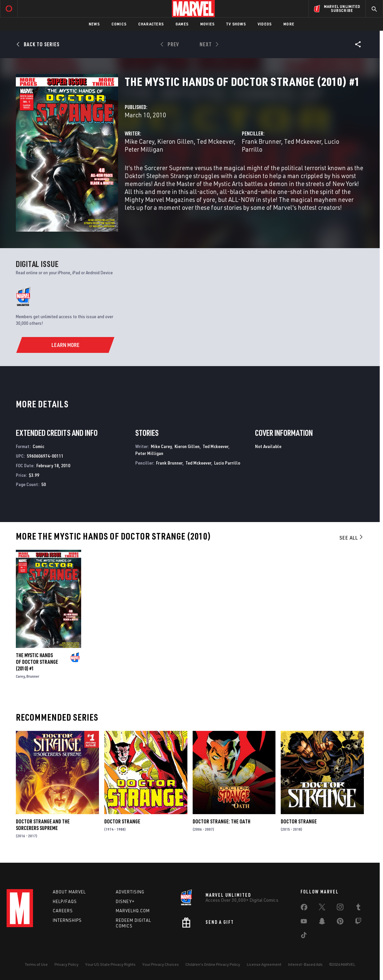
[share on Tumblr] (358, 908)
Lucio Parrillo (227, 463)
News (94, 24)
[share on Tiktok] (304, 936)
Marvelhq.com (133, 911)
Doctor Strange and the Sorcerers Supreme (43, 825)
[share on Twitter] (322, 908)
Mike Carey (140, 141)
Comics (119, 24)
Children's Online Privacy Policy (213, 964)
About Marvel (69, 892)
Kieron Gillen (176, 141)
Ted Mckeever (215, 141)
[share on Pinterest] (340, 923)
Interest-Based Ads (305, 964)
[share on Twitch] (358, 923)
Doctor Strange (122, 821)
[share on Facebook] (304, 909)
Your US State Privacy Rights (110, 964)
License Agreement (264, 964)
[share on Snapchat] (322, 923)
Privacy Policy (66, 964)
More (289, 24)
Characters (151, 24)
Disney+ (125, 901)
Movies (207, 24)
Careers (63, 911)
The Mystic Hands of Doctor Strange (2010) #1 (37, 662)
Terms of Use (36, 964)
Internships (67, 920)
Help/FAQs (65, 901)
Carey (20, 676)
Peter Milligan (144, 149)
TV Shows (236, 24)
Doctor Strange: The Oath (222, 821)
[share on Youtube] (304, 923)
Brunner (33, 676)
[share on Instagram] (340, 908)
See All (352, 538)
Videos (265, 24)
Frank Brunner (261, 141)
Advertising (130, 892)
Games (182, 24)
